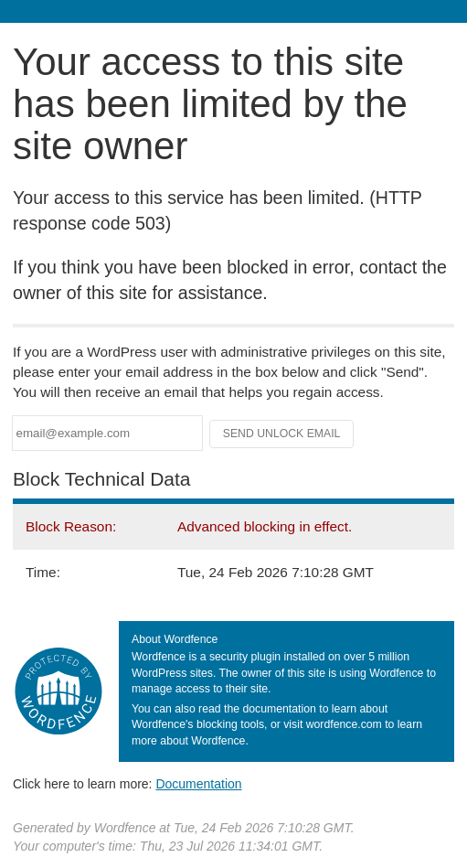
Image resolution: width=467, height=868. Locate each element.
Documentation (198, 784)
